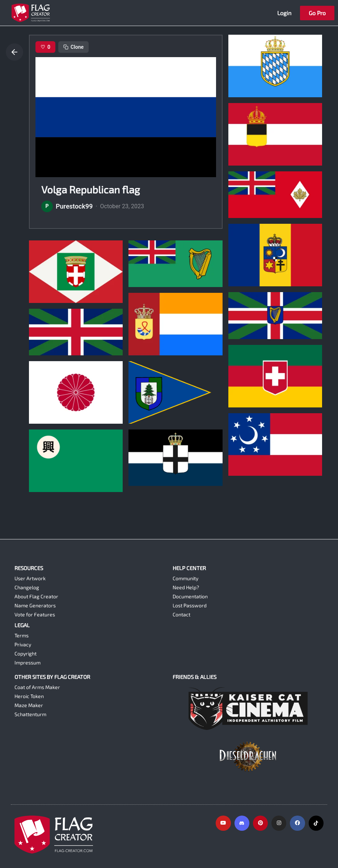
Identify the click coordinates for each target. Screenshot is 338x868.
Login (284, 13)
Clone (73, 47)
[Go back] (14, 52)
